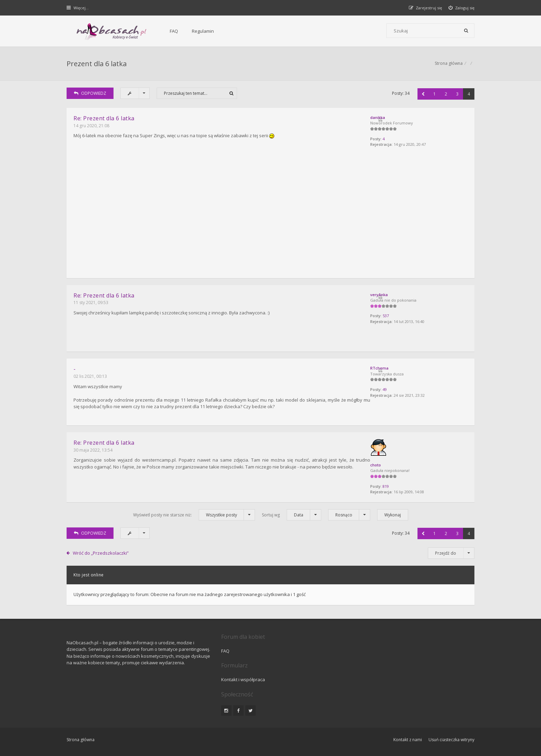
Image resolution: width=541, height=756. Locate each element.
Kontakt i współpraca (364, 649)
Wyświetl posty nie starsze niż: (194, 513)
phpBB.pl (136, 739)
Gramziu (108, 733)
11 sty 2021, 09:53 (91, 303)
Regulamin (185, 31)
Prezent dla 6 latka (97, 64)
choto (393, 463)
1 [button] (434, 95)
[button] (423, 95)
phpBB (116, 728)
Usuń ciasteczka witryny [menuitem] (451, 709)
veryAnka (397, 295)
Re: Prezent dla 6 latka (104, 119)
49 (402, 389)
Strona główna (448, 64)
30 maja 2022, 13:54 (93, 448)
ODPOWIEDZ (90, 94)
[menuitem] (461, 8)
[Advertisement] (270, 220)
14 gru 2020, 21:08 (92, 126)
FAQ (156, 31)
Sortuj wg (292, 513)
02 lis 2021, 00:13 (91, 376)
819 (403, 485)
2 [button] (446, 95)
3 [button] (457, 95)
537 (403, 316)
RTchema (397, 367)
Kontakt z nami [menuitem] (407, 709)
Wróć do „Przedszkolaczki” (101, 552)
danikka (395, 118)
